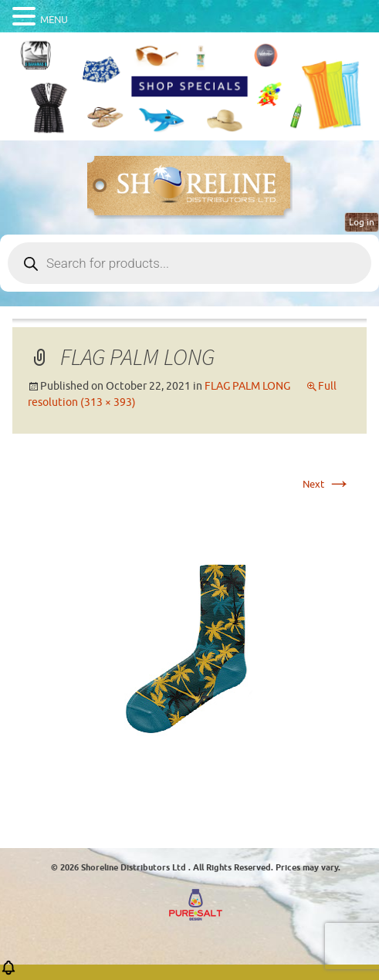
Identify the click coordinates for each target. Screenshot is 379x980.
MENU (54, 20)
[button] (8, 973)
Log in (362, 222)
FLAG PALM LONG (247, 386)
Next (327, 484)
